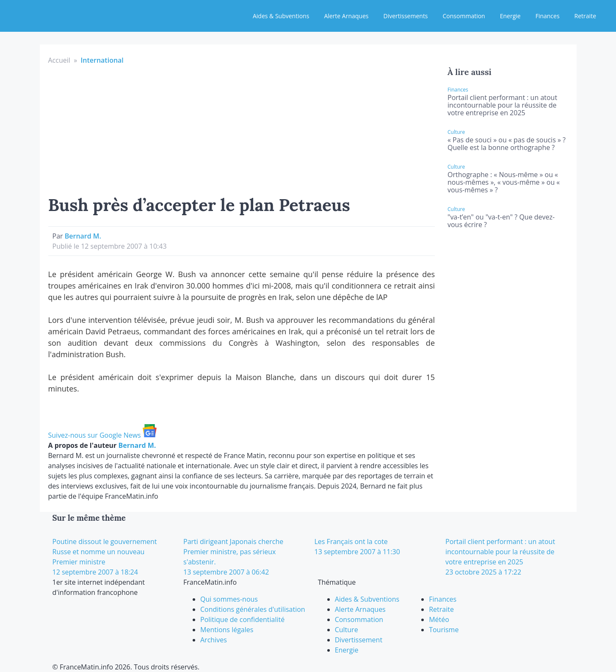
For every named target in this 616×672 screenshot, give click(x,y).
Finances (548, 16)
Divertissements (405, 16)
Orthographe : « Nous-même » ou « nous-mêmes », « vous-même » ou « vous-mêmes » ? (504, 182)
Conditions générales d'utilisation (253, 609)
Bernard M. (83, 236)
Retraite (585, 16)
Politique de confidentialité (242, 619)
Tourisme (444, 630)
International (102, 60)
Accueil (59, 60)
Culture (347, 630)
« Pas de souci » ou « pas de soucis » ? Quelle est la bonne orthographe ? (507, 144)
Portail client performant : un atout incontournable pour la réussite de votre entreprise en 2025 (502, 105)
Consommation (464, 16)
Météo (439, 619)
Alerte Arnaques (346, 16)
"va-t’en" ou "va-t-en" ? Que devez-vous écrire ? (501, 221)
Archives (214, 640)
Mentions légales (227, 630)
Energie (510, 16)
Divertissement (359, 640)
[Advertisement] (242, 129)
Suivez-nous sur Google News (102, 435)
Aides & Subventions (281, 16)
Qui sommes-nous (229, 599)
